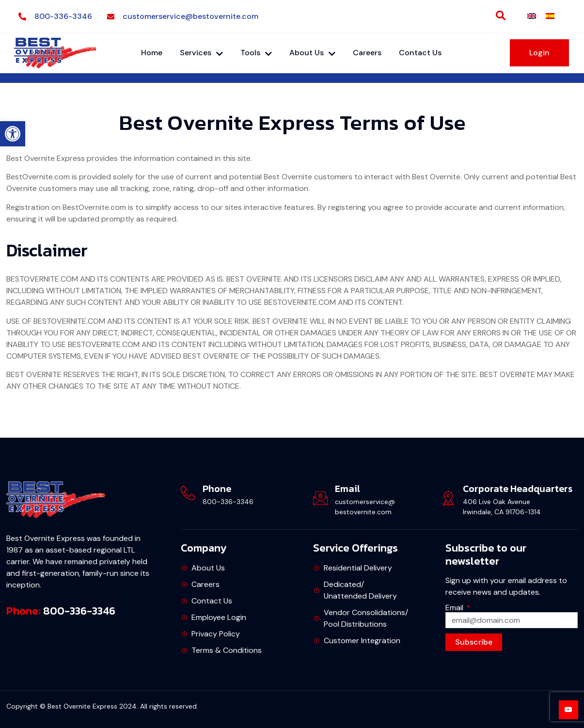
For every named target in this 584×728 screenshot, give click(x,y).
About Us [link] (312, 53)
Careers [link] (367, 53)
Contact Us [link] (420, 53)
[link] (13, 134)
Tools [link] (256, 53)
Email (455, 608)
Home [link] (152, 53)
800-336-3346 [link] (79, 611)
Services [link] (201, 53)
